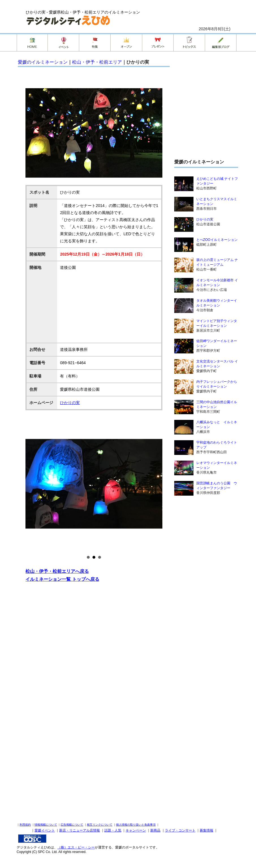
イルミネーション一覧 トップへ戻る (62, 579)
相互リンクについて (100, 825)
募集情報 (206, 830)
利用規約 (25, 825)
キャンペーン (136, 830)
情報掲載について (46, 825)
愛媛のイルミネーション (43, 62)
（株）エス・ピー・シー (76, 847)
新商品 (155, 830)
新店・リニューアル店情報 (79, 830)
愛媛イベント (45, 830)
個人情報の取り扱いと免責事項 (136, 825)
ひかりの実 (70, 403)
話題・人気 (113, 830)
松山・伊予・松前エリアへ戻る (57, 571)
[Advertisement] (94, 644)
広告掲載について (72, 825)
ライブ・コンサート (180, 830)
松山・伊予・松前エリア (97, 62)
